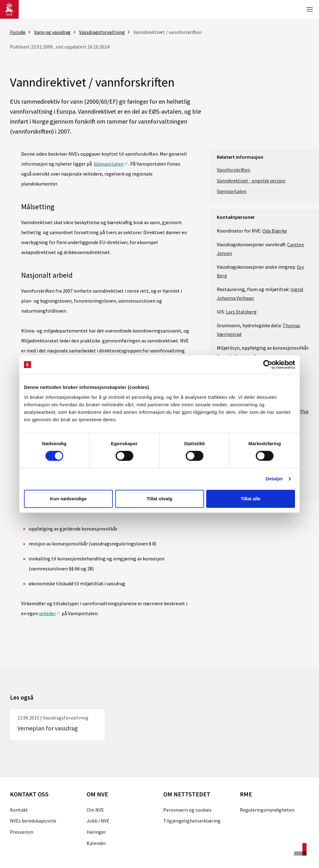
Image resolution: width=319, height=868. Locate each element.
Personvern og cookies (187, 810)
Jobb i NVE (98, 821)
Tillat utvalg (159, 499)
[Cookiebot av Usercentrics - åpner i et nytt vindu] (268, 365)
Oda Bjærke (275, 231)
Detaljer (274, 479)
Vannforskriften (233, 170)
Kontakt (19, 810)
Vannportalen (109, 164)
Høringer (96, 832)
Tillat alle (251, 499)
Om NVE (95, 810)
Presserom (22, 832)
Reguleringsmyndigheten (267, 810)
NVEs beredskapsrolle (33, 821)
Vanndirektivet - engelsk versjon (251, 181)
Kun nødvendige (69, 499)
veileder (47, 613)
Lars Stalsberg (241, 312)
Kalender (96, 843)
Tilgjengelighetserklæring (192, 821)
